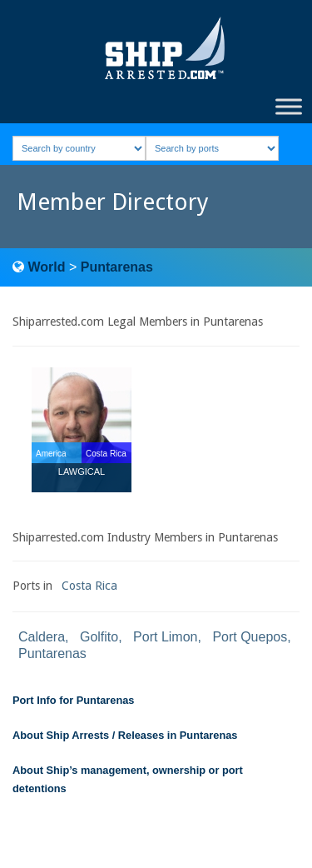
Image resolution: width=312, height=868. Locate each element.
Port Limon (165, 637)
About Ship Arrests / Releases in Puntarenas (125, 735)
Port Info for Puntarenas (73, 700)
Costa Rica (89, 586)
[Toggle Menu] (289, 106)
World (46, 267)
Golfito (99, 637)
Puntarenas (117, 267)
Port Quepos (250, 637)
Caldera (42, 637)
